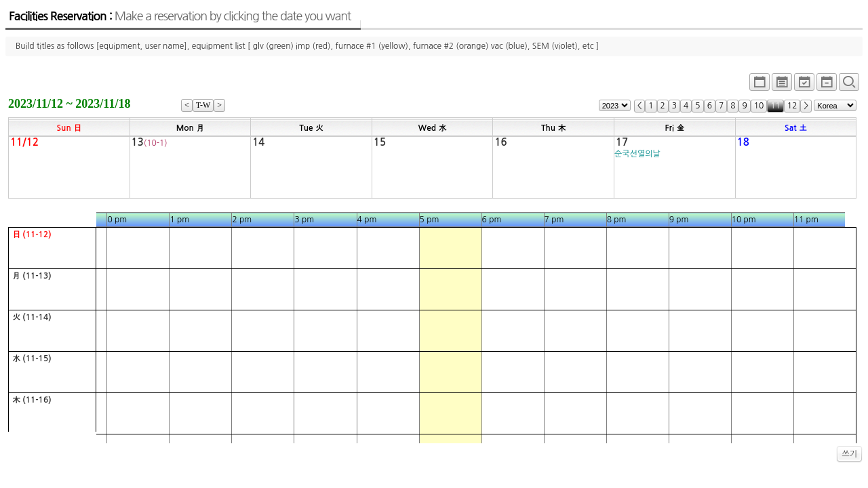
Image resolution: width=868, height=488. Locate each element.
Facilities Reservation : (180, 16)
